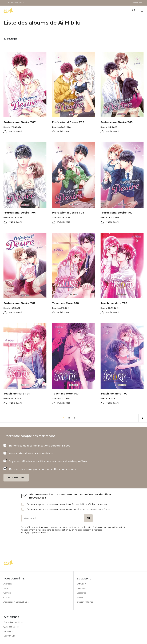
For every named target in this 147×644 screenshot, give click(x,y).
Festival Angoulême (13, 622)
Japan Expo (9, 631)
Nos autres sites (15, 3)
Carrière (7, 593)
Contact (7, 597)
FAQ (6, 588)
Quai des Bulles (11, 627)
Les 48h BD (9, 636)
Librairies (82, 593)
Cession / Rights (85, 602)
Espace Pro (137, 3)
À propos (8, 584)
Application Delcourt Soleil (17, 602)
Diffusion (82, 584)
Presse (80, 597)
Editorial (81, 588)
